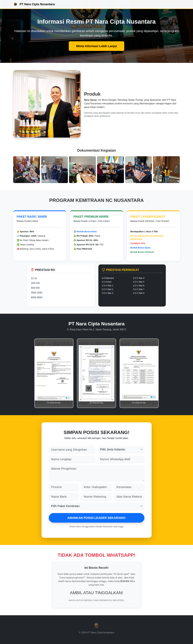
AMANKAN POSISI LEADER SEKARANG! (96, 518)
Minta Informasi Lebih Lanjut (96, 46)
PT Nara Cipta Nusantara (34, 4)
